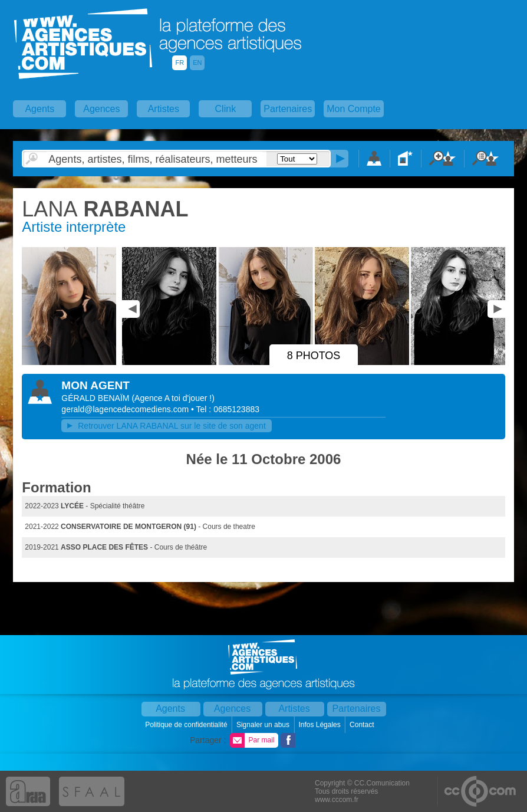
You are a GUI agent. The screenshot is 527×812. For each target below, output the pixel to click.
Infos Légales (320, 725)
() (173, 398)
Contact (363, 725)
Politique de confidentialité (187, 725)
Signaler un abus (264, 725)
